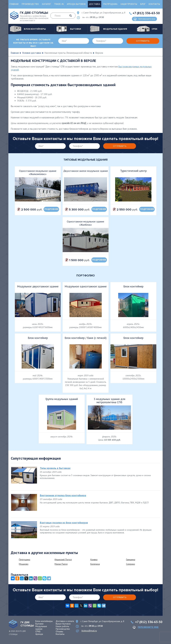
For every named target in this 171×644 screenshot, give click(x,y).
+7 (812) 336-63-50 (146, 13)
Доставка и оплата (65, 621)
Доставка (95, 4)
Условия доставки (32, 53)
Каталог (46, 4)
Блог (143, 4)
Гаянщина (131, 559)
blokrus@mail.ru (89, 631)
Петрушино (25, 559)
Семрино (131, 564)
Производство (30, 4)
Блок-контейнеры (44, 621)
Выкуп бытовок (63, 624)
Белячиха (95, 564)
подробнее (51, 209)
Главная (14, 4)
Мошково (24, 564)
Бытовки (39, 624)
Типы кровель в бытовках (55, 468)
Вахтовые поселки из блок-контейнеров (64, 523)
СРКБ (38, 631)
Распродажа (110, 4)
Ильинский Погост (63, 559)
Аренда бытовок (76, 4)
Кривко (94, 559)
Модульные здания (41, 628)
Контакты (154, 4)
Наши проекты (129, 4)
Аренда (39, 634)
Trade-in (59, 4)
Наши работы (62, 626)
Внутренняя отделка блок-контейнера (63, 495)
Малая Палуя (61, 564)
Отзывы (59, 631)
